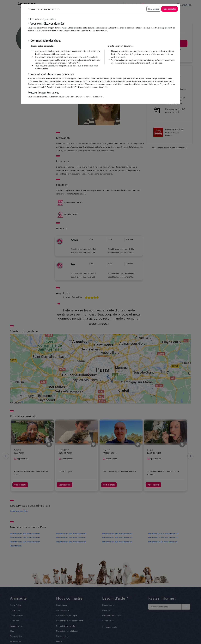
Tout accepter (170, 9)
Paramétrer (154, 9)
